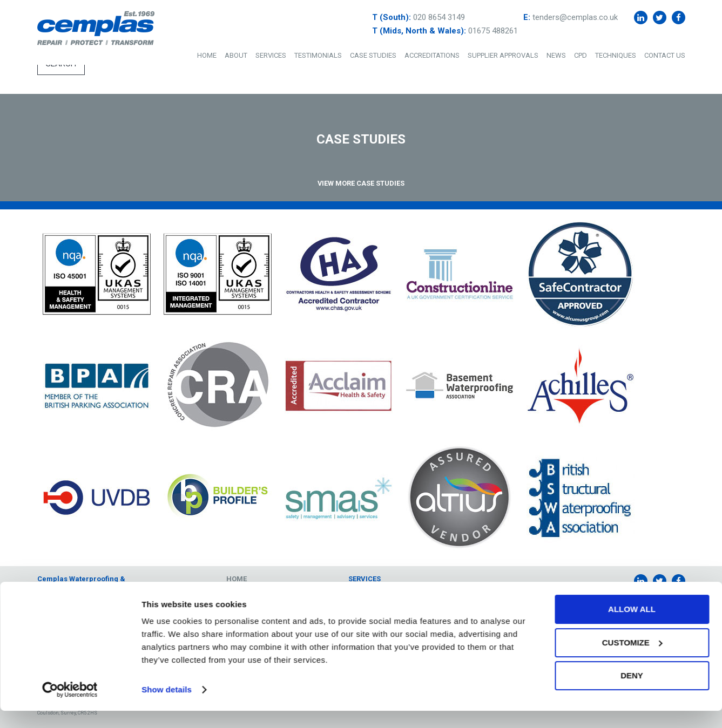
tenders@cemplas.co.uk (575, 17)
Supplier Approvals (503, 55)
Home (207, 55)
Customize (632, 659)
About (236, 55)
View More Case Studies (361, 183)
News (556, 55)
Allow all (632, 626)
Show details (167, 707)
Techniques (616, 55)
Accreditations (432, 55)
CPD (581, 55)
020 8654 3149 (439, 17)
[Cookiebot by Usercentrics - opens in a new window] (70, 707)
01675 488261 (493, 31)
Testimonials (318, 55)
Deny (632, 693)
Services (271, 55)
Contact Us (665, 55)
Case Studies (373, 55)
